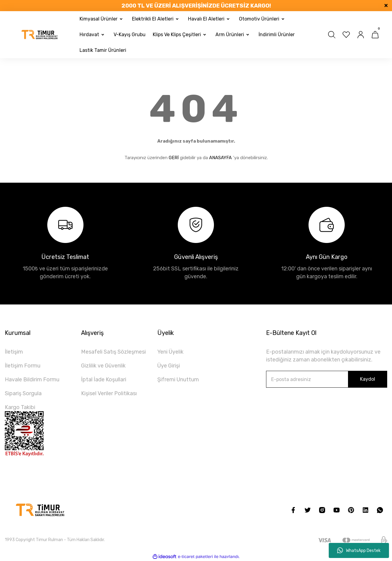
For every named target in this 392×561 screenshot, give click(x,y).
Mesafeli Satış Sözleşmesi (113, 352)
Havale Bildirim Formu (32, 380)
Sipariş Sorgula (23, 393)
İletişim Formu (23, 366)
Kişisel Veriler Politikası (109, 393)
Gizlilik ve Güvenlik (103, 366)
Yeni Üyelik (170, 352)
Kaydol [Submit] (368, 379)
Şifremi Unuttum (178, 380)
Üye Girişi (169, 366)
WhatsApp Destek (359, 550)
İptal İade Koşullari (104, 380)
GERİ (174, 158)
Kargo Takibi (20, 407)
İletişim (14, 352)
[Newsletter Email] (327, 379)
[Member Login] (361, 35)
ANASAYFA (220, 158)
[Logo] (40, 35)
